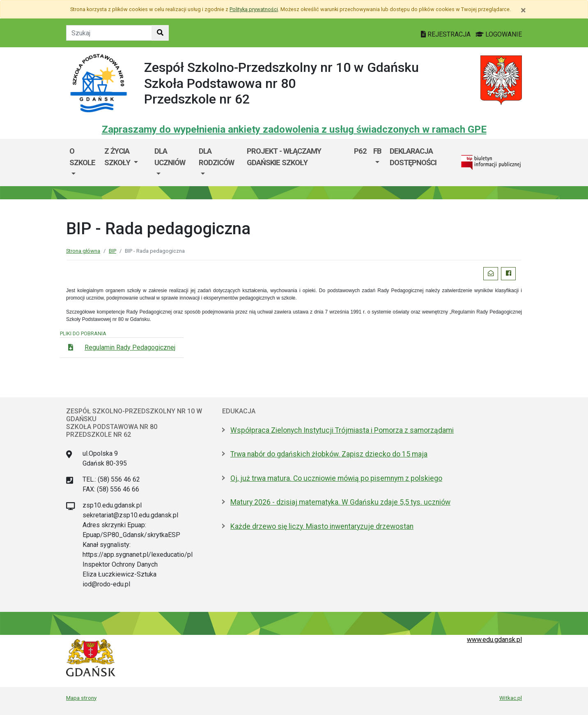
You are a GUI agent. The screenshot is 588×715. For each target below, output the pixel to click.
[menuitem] (84, 163)
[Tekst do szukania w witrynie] (109, 33)
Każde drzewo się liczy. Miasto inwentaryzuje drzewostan (322, 526)
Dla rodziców (216, 157)
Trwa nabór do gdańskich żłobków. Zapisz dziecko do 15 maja (329, 454)
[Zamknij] (523, 10)
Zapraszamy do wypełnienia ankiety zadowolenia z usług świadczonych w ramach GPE (294, 129)
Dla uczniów (170, 157)
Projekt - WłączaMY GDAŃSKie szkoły (284, 157)
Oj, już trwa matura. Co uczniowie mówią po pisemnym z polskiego (336, 478)
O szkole (82, 157)
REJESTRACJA (447, 34)
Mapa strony (81, 698)
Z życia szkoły (118, 157)
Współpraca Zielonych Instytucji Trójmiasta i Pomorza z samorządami (342, 430)
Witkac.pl (511, 698)
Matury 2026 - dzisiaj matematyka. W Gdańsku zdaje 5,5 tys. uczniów (340, 502)
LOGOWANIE (499, 34)
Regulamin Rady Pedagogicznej (130, 347)
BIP (113, 251)
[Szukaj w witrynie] (160, 33)
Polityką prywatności (254, 9)
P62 (360, 151)
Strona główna (83, 251)
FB (377, 151)
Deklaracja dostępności (413, 157)
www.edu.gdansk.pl (494, 640)
